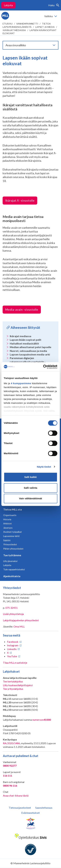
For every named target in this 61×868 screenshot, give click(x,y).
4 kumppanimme (21, 383)
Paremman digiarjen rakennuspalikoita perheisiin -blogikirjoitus (28, 362)
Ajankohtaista (12, 576)
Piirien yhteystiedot (13, 549)
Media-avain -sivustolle (22, 309)
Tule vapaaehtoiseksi (14, 569)
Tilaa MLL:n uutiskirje (15, 663)
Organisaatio (10, 515)
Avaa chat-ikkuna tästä (16, 795)
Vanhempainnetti (27, 24)
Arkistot (7, 523)
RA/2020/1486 (11, 743)
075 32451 (11, 608)
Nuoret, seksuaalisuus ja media (28, 351)
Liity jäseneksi (10, 561)
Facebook (13, 642)
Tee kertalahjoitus (13, 681)
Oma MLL (19, 626)
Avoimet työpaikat (13, 532)
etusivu (8, 24)
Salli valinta (30, 488)
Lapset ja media (45, 27)
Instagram (13, 645)
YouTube (12, 656)
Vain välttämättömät (31, 498)
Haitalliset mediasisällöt (24, 343)
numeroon (42, 720)
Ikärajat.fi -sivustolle (20, 200)
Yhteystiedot (10, 544)
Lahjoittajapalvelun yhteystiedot (21, 620)
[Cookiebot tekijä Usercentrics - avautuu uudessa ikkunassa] (43, 367)
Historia (7, 519)
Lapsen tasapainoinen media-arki (30, 354)
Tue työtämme (12, 555)
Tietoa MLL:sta (13, 509)
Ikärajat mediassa (14, 30)
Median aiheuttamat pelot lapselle (30, 347)
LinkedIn (12, 649)
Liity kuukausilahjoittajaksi (18, 685)
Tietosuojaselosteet (20, 808)
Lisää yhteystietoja (13, 614)
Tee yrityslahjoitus (13, 689)
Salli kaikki (30, 477)
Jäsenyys (8, 528)
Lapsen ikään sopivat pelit (26, 340)
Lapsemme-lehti (11, 536)
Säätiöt (7, 540)
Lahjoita (8, 5)
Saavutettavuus (44, 808)
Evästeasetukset (30, 813)
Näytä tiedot (44, 467)
